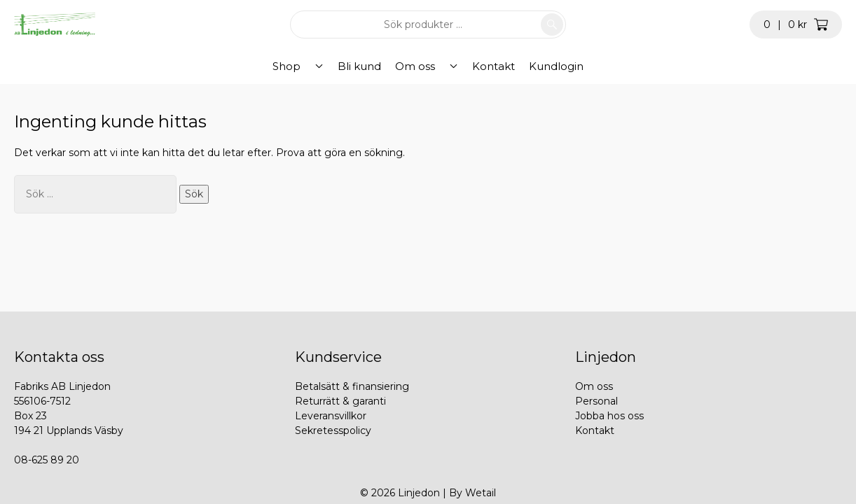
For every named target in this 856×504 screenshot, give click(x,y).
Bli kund (359, 66)
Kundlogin (544, 66)
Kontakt (481, 66)
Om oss (415, 66)
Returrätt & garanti (340, 401)
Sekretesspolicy (333, 430)
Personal (596, 401)
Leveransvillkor (331, 416)
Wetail (481, 493)
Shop (299, 66)
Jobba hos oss (609, 416)
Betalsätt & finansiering (352, 386)
